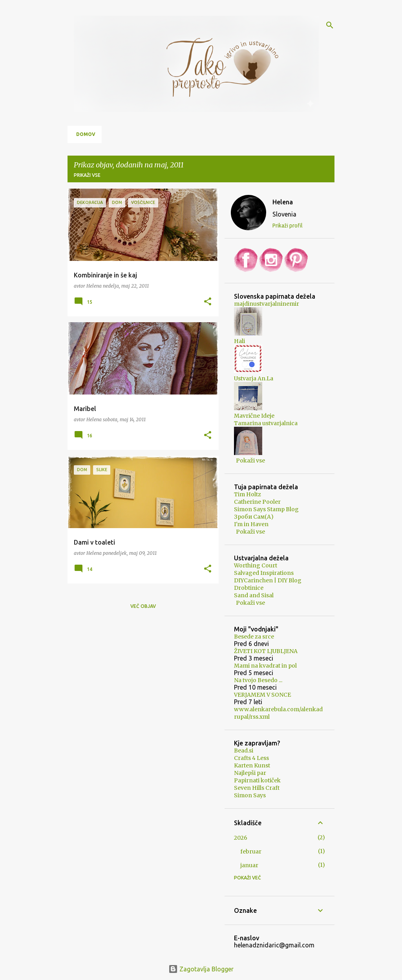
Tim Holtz (248, 494)
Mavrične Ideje (254, 416)
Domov (86, 134)
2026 (241, 838)
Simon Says (250, 795)
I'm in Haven (251, 524)
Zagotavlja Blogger (201, 969)
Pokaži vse (250, 461)
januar (249, 865)
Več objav (143, 606)
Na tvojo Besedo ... (258, 680)
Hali (239, 341)
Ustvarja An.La (254, 378)
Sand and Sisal (254, 595)
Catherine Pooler (257, 502)
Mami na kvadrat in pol (265, 666)
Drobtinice (249, 588)
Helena (283, 202)
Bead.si (244, 751)
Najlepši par (250, 773)
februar (251, 852)
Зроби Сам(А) (254, 517)
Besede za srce (254, 637)
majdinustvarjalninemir (267, 304)
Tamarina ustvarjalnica (266, 423)
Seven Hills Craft (257, 788)
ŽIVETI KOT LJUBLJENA (266, 651)
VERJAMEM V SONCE (262, 695)
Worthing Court (256, 565)
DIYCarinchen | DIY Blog (268, 580)
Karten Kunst (252, 765)
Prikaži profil (288, 226)
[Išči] (330, 25)
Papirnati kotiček (257, 780)
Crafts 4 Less (251, 758)
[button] (208, 302)
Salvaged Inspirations (264, 573)
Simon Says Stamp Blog (266, 509)
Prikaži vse (87, 175)
